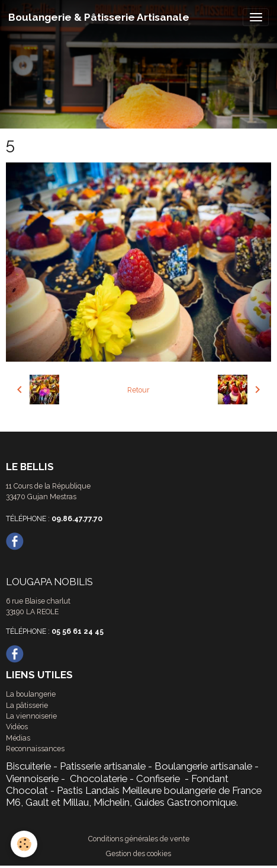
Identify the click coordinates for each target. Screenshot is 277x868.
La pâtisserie (27, 705)
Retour (138, 390)
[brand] (99, 17)
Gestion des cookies (138, 853)
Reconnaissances (35, 749)
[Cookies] (24, 844)
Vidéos (17, 727)
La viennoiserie (31, 716)
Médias (18, 738)
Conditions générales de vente (139, 839)
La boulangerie (31, 694)
